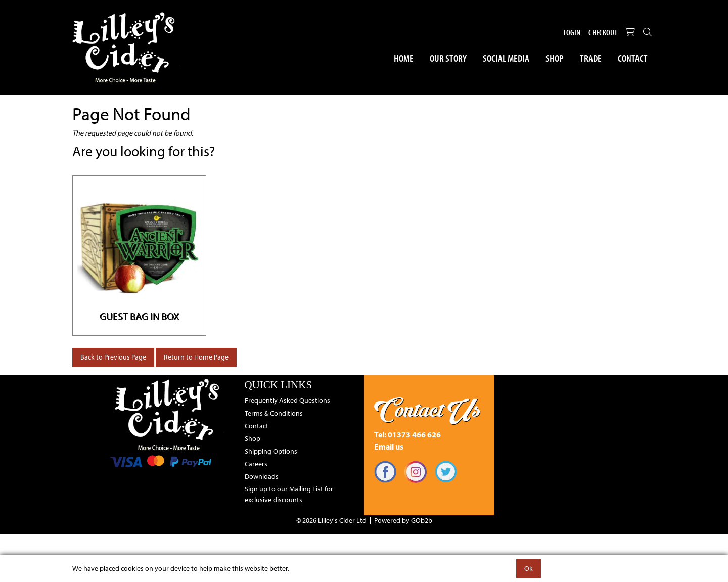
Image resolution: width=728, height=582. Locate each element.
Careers (256, 464)
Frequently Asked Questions (287, 400)
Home (404, 58)
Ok (529, 568)
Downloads (262, 476)
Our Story (448, 58)
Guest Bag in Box (139, 316)
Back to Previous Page (113, 357)
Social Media (506, 58)
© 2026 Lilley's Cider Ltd (331, 520)
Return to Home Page (196, 357)
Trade (591, 58)
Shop (555, 58)
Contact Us (427, 410)
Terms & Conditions (274, 413)
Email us (389, 446)
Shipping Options (271, 451)
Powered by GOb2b (403, 520)
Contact (633, 58)
